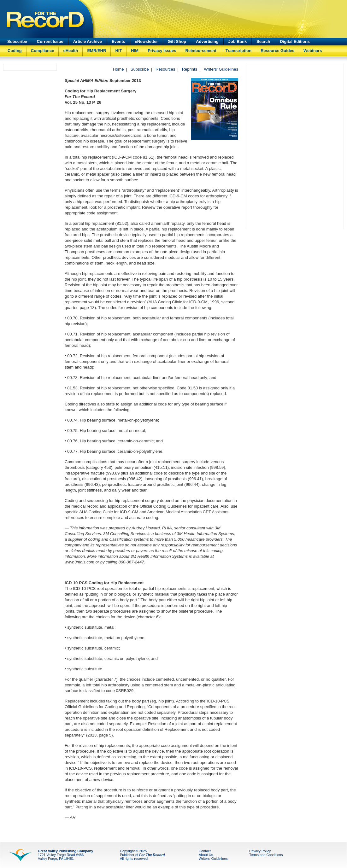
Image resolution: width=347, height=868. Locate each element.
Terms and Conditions (266, 855)
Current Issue (50, 41)
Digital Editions (295, 41)
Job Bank (238, 41)
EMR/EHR (97, 51)
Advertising (207, 41)
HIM (135, 51)
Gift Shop (177, 41)
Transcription (238, 51)
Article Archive (88, 41)
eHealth (71, 51)
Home (118, 69)
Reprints (190, 69)
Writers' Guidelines (221, 69)
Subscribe (17, 41)
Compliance (43, 51)
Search (263, 41)
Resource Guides (277, 51)
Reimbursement (201, 51)
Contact (205, 851)
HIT (118, 51)
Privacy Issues (162, 51)
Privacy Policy (260, 851)
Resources (165, 69)
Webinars (313, 51)
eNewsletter (147, 41)
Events (118, 41)
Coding (15, 51)
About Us (206, 855)
